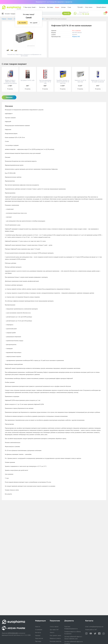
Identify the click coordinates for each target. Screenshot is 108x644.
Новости (38, 627)
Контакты (42, 7)
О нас (69, 7)
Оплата (52, 632)
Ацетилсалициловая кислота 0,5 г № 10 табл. (45, 82)
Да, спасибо (22, 23)
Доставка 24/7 (54, 630)
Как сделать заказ (55, 635)
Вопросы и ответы (55, 638)
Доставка (50, 7)
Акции (57, 7)
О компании (39, 630)
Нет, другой (34, 23)
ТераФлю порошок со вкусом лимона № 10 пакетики (63, 82)
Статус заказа (89, 7)
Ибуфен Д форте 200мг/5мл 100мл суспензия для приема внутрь (10, 82)
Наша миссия (39, 638)
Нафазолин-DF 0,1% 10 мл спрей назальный (98, 81)
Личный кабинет (101, 7)
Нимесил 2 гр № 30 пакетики (80, 81)
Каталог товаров (9, 14)
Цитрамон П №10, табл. (28, 80)
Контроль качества (56, 641)
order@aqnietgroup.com (96, 627)
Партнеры (38, 641)
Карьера (38, 635)
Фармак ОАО (76, 37)
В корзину (10, 89)
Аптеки (63, 7)
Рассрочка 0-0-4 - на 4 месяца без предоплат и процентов (54, 2)
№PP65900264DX (13, 633)
